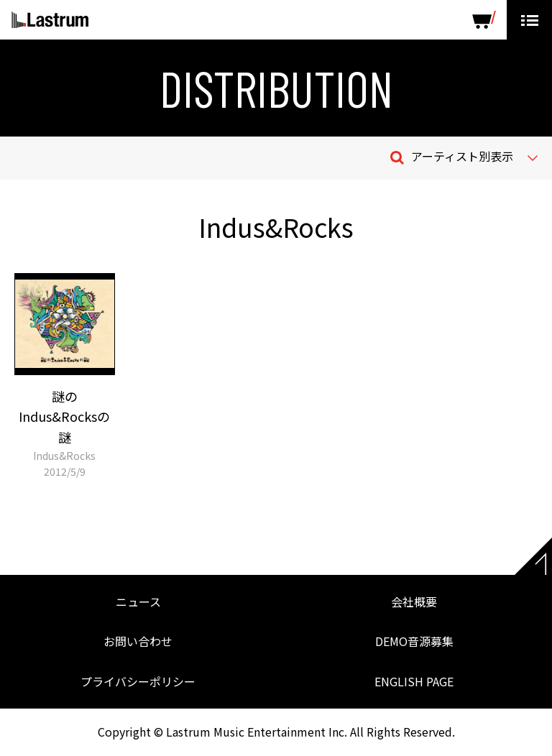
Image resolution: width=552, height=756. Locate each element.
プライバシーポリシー (138, 681)
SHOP (484, 20)
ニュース (138, 601)
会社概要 (414, 601)
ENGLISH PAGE (414, 681)
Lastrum (50, 20)
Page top (533, 556)
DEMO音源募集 (414, 641)
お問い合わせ (138, 641)
